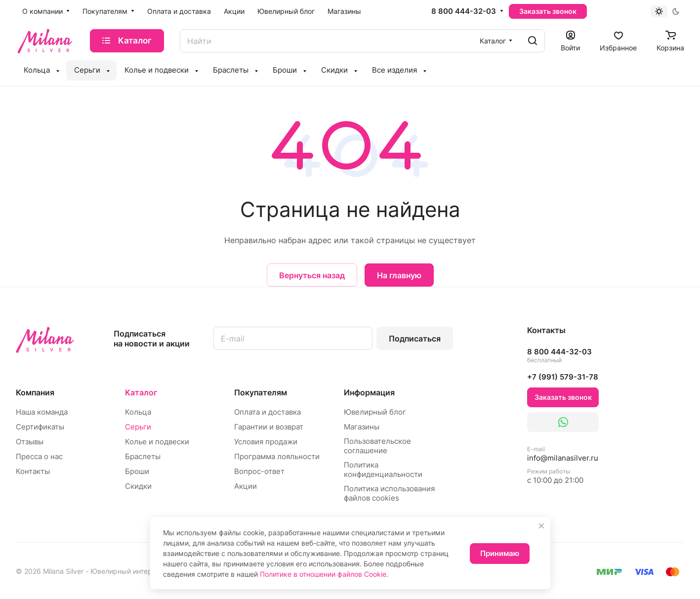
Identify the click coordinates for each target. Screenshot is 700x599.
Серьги (138, 427)
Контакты (33, 471)
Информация (369, 392)
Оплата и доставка (268, 412)
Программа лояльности (277, 456)
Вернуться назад (312, 275)
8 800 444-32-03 (464, 11)
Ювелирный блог (375, 412)
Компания (35, 392)
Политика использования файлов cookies (389, 493)
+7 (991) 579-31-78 (563, 377)
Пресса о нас (39, 456)
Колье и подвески (157, 442)
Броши (137, 471)
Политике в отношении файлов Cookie (323, 574)
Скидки (138, 486)
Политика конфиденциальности (383, 470)
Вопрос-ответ (259, 471)
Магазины (362, 427)
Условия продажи (266, 442)
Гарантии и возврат (269, 427)
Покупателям (261, 392)
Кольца (138, 412)
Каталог (141, 392)
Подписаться (415, 339)
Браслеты (143, 456)
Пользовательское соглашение (377, 446)
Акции (246, 486)
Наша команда (42, 412)
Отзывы (30, 442)
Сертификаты (40, 427)
